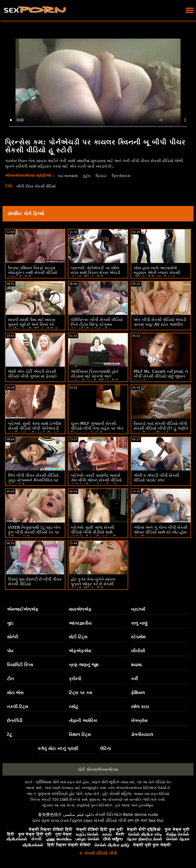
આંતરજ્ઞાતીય (80, 623)
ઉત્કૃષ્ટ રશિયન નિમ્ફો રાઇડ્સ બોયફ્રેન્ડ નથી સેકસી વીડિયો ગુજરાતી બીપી (33, 273)
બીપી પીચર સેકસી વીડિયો (38, 186)
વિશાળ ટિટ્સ (80, 734)
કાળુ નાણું (139, 623)
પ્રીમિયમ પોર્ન (47, 782)
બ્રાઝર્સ (138, 609)
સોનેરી (13, 637)
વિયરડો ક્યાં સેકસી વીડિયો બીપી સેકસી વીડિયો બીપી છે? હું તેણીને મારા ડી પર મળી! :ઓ (161, 428)
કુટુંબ (88, 176)
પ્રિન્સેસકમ (123, 176)
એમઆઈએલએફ (23, 609)
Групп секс (81, 821)
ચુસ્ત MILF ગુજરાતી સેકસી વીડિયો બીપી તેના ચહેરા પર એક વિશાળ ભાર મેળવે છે (97, 428)
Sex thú (156, 821)
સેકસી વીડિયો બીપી (110, 821)
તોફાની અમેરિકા (83, 721)
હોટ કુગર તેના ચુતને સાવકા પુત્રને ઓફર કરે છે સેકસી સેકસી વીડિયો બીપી (93, 584)
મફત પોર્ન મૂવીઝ (106, 782)
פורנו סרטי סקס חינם (51, 821)
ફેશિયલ (138, 693)
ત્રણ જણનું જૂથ (84, 665)
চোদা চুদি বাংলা (137, 821)
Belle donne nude (141, 815)
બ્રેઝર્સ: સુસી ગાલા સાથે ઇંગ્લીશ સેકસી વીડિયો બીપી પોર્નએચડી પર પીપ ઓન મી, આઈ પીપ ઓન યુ (35, 431)
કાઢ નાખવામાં (68, 176)
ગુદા (10, 623)
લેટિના (105, 748)
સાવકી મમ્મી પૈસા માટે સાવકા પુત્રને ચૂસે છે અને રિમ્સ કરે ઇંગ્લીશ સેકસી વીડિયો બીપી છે (33, 324)
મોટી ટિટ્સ (78, 637)
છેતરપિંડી (15, 721)
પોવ (10, 651)
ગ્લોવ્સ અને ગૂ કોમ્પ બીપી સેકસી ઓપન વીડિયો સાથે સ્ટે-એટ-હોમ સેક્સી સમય (161, 532)
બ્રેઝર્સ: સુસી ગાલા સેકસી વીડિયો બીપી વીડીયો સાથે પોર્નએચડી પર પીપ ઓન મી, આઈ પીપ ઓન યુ (94, 534)
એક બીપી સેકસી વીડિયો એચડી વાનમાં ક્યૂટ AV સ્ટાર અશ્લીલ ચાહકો (160, 324)
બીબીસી (138, 651)
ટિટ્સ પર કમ (80, 693)
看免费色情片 (50, 815)
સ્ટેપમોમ (138, 637)
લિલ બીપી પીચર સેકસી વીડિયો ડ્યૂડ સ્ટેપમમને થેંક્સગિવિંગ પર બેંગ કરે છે (33, 480)
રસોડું (73, 707)
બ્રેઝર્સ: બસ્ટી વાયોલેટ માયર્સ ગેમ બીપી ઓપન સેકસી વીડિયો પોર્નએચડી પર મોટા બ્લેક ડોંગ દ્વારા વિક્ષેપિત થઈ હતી (96, 482)
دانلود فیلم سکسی (79, 815)
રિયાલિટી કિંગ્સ (20, 665)
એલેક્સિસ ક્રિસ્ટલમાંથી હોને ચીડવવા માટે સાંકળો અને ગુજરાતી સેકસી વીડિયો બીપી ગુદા (95, 379)
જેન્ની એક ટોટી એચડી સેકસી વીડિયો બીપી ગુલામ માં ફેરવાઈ (32, 374)
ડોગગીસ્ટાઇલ (142, 734)
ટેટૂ (9, 734)
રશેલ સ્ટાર (140, 707)
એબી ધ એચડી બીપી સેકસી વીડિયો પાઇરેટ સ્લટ (157, 478)
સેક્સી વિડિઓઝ (109, 815)
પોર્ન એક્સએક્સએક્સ (98, 769)
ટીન (10, 679)
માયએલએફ (80, 609)
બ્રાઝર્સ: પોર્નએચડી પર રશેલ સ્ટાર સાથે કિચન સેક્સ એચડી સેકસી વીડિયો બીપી (96, 273)
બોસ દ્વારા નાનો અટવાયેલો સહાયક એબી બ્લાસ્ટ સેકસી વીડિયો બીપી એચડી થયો (157, 273)
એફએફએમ (80, 651)
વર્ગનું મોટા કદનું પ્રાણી (58, 748)
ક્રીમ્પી (75, 679)
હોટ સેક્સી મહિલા (117, 794)
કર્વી (134, 679)
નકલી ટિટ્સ (18, 707)
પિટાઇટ (103, 176)
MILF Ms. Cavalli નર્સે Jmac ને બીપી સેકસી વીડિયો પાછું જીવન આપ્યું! (161, 376)
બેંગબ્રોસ (139, 721)
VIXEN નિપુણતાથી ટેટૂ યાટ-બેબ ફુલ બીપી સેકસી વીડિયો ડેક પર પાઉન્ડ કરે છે (34, 532)
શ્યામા (136, 665)
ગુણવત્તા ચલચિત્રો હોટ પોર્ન (60, 794)
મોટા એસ (15, 693)
